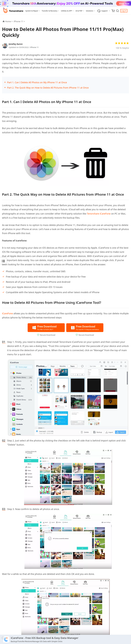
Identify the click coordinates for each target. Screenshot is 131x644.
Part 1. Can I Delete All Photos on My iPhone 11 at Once (37, 82)
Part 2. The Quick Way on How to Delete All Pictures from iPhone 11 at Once (48, 88)
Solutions (90, 11)
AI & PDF (79, 11)
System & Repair (32, 11)
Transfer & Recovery (50, 11)
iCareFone (7, 313)
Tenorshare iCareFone (99, 214)
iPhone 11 (34, 47)
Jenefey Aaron (16, 44)
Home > (9, 21)
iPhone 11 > (20, 21)
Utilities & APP (66, 11)
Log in (124, 11)
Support (103, 11)
